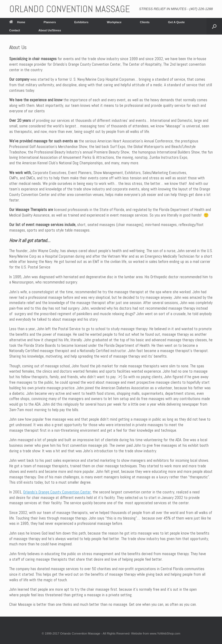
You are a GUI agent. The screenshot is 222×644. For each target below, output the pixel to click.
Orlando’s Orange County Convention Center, (57, 492)
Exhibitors (81, 22)
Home (17, 22)
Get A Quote (176, 22)
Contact (15, 30)
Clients (145, 22)
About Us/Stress (50, 30)
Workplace (114, 22)
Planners (50, 22)
